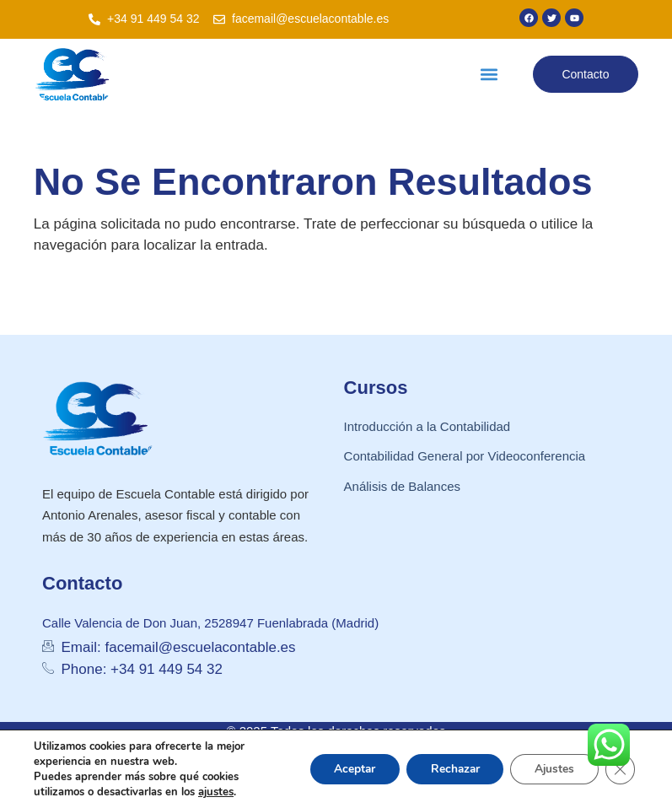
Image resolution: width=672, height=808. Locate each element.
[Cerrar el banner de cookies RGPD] (620, 769)
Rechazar (449, 769)
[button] (489, 75)
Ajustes (552, 769)
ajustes (216, 792)
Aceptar (346, 769)
